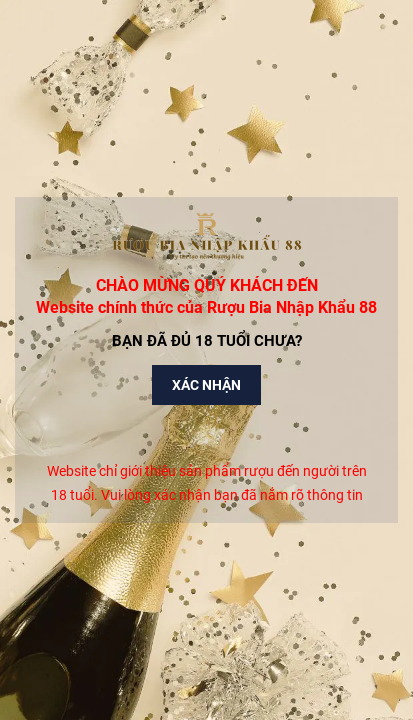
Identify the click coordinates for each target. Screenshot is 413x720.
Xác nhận (206, 385)
